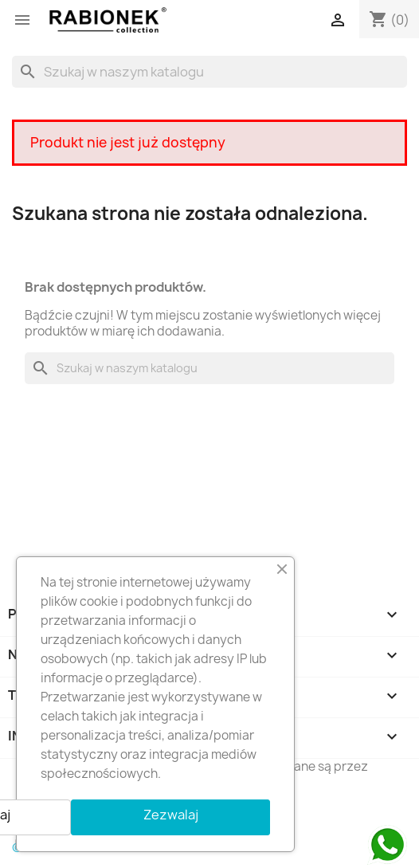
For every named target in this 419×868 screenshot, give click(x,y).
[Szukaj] (209, 72)
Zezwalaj (171, 815)
